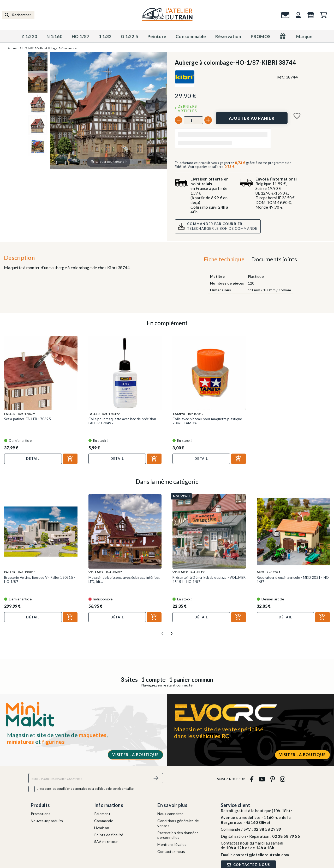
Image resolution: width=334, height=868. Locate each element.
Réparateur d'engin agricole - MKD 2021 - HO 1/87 (293, 580)
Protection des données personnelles (178, 835)
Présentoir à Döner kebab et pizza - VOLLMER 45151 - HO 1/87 (209, 580)
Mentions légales (172, 844)
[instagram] (282, 779)
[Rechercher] (18, 15)
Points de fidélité (109, 835)
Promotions (41, 814)
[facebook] (252, 779)
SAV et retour (106, 842)
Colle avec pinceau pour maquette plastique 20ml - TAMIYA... (207, 421)
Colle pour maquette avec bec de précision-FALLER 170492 (123, 421)
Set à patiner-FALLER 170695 (28, 419)
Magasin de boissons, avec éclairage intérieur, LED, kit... (124, 580)
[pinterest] (273, 779)
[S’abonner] (156, 778)
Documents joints (274, 259)
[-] (179, 120)
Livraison (102, 828)
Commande (104, 821)
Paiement (102, 814)
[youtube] (262, 779)
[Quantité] (193, 120)
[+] (208, 120)
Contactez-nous (171, 851)
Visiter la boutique (135, 755)
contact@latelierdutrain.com (261, 855)
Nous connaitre (170, 814)
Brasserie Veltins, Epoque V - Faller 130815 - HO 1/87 (40, 580)
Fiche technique (224, 259)
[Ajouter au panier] (252, 118)
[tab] (224, 261)
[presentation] (162, 631)
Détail (33, 459)
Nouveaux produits (47, 821)
